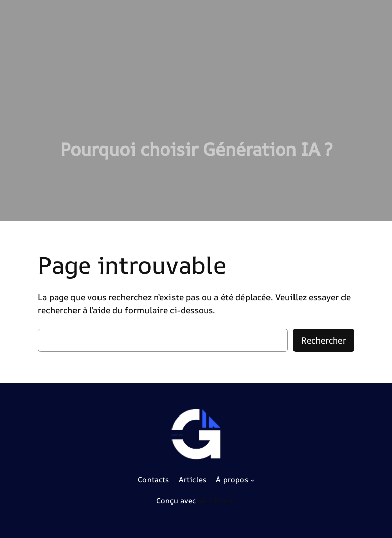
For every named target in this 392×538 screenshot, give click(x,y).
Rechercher (324, 340)
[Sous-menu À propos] (252, 480)
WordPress (217, 500)
